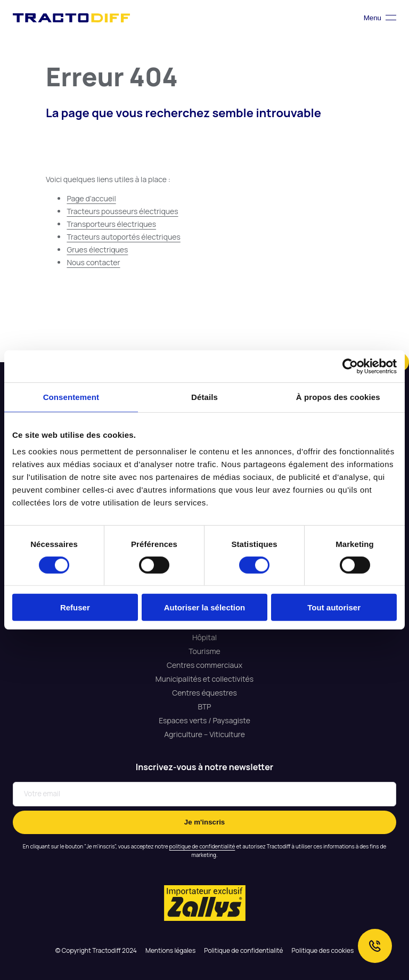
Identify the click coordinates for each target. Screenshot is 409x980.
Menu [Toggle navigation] (380, 18)
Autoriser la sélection (205, 607)
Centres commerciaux (204, 665)
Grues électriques (97, 250)
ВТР (204, 707)
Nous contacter (93, 262)
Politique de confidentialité (243, 950)
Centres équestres (204, 693)
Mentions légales (170, 950)
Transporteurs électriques (111, 224)
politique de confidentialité (202, 846)
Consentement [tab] (71, 397)
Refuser (75, 607)
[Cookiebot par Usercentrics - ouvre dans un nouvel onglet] (350, 366)
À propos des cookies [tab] (338, 397)
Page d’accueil (91, 198)
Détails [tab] (204, 397)
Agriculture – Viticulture (204, 734)
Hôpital (204, 637)
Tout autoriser (334, 607)
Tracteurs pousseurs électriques (122, 211)
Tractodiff (71, 18)
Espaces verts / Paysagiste (204, 720)
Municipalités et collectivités (204, 679)
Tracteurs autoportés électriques (123, 237)
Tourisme (204, 651)
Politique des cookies (323, 950)
